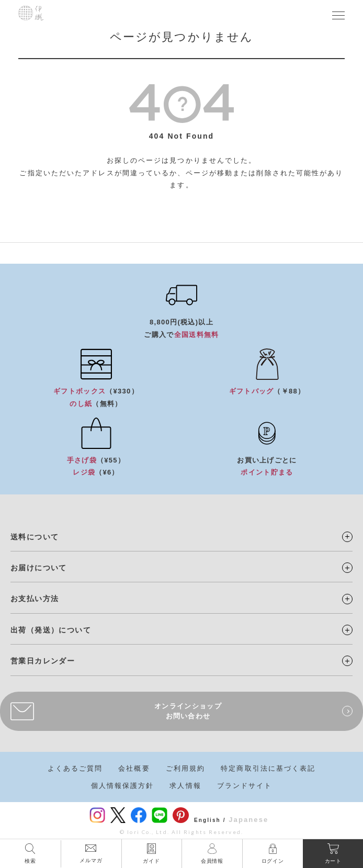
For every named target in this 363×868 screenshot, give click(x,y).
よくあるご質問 (75, 768)
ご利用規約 (186, 768)
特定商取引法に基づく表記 (268, 768)
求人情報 (185, 786)
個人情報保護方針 (123, 786)
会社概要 (134, 768)
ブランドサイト (245, 786)
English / (210, 820)
